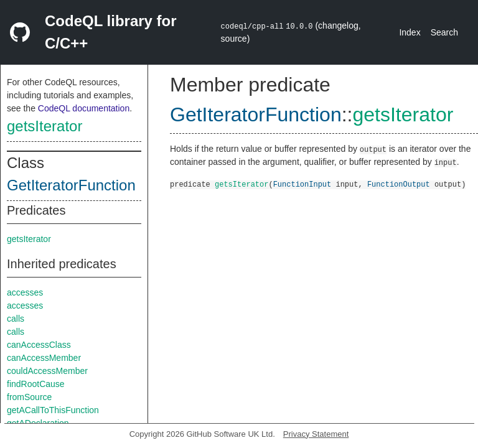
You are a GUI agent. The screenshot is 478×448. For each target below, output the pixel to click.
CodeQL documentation (84, 108)
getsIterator (45, 126)
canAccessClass (39, 345)
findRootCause (36, 384)
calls (16, 319)
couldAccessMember (47, 371)
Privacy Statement (316, 434)
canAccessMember (44, 358)
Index (410, 32)
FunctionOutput (399, 184)
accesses (25, 292)
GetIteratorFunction (71, 185)
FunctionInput (302, 184)
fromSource (29, 397)
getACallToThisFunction (53, 410)
